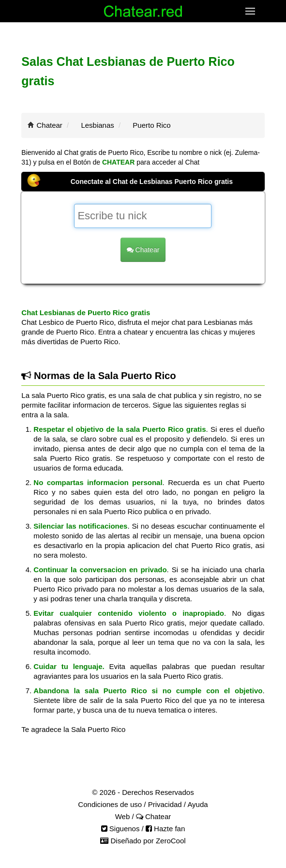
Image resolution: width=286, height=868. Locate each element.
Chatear (50, 125)
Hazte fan (165, 829)
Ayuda (197, 804)
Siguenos (120, 829)
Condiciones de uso (110, 804)
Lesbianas (97, 125)
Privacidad (165, 804)
